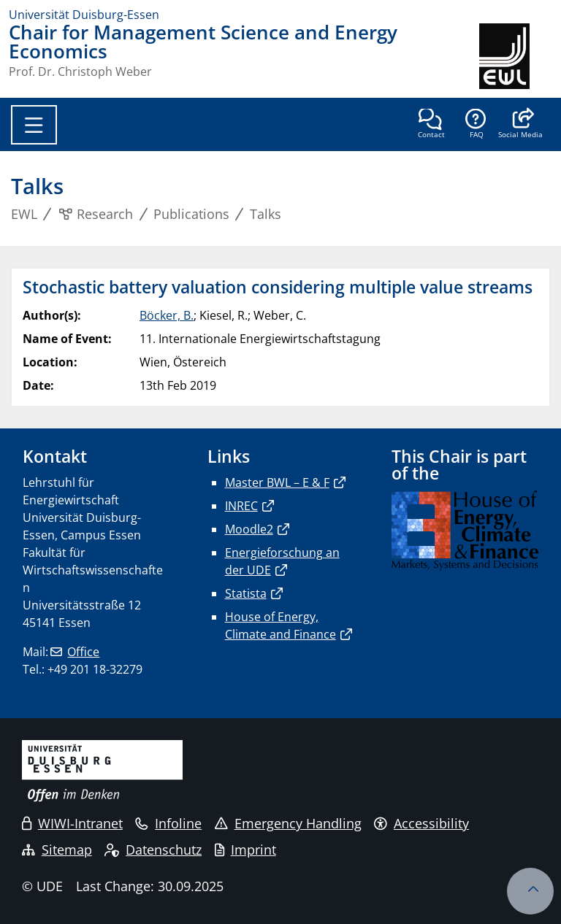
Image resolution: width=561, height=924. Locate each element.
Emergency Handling (288, 823)
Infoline (168, 823)
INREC (241, 506)
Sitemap (57, 850)
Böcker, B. (167, 315)
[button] (520, 125)
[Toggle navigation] (34, 125)
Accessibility (421, 823)
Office (83, 652)
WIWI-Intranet (72, 823)
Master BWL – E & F (277, 482)
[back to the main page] (516, 56)
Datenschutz (153, 850)
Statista (246, 593)
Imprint (245, 850)
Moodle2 (249, 529)
